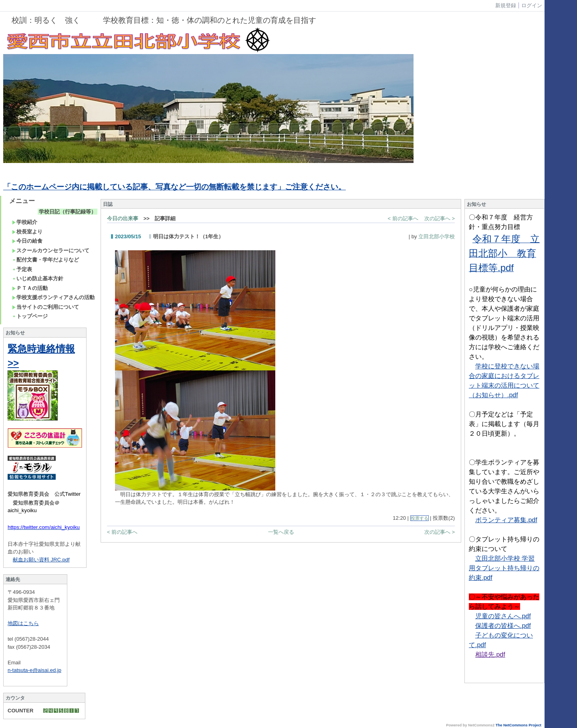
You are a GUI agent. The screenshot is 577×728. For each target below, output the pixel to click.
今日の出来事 (123, 218)
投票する (420, 518)
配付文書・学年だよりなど (45, 260)
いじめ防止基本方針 (38, 279)
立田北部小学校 (437, 236)
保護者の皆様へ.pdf (503, 626)
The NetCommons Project (518, 725)
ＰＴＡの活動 (30, 288)
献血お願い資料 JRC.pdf (41, 560)
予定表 (22, 269)
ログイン (532, 5)
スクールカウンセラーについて (51, 250)
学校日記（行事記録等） (68, 212)
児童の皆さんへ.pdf (503, 616)
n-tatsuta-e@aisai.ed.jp (34, 670)
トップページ (30, 316)
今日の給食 (27, 241)
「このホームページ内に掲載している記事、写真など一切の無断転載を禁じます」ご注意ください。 (175, 187)
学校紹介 (25, 222)
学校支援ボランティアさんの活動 (53, 297)
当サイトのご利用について (45, 307)
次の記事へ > (440, 218)
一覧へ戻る (281, 532)
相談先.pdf (490, 655)
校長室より (27, 232)
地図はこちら (23, 623)
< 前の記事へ (403, 218)
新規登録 (506, 5)
